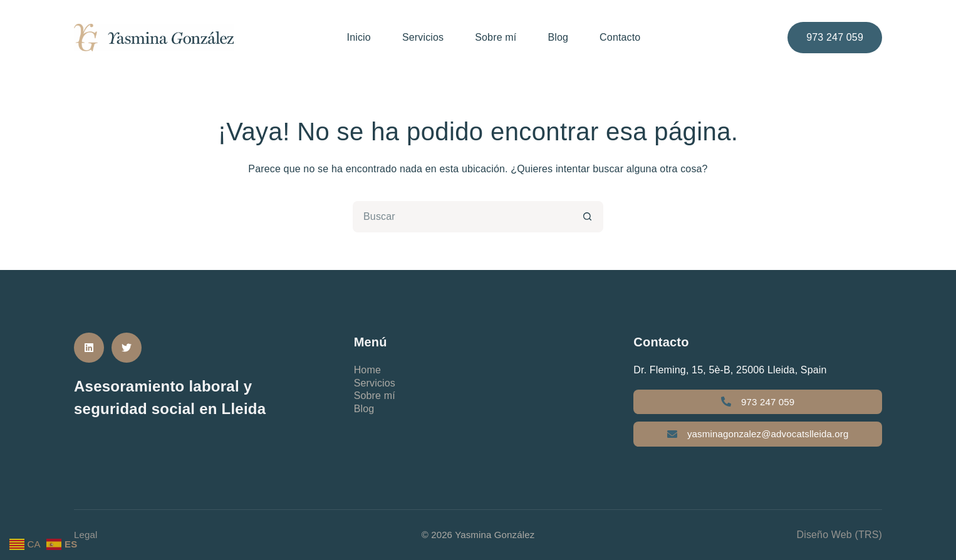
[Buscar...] (462, 217)
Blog (558, 37)
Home (367, 370)
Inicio (359, 37)
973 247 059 (835, 37)
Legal (86, 535)
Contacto (620, 37)
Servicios (423, 37)
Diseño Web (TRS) (839, 535)
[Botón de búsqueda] (588, 217)
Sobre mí (496, 37)
